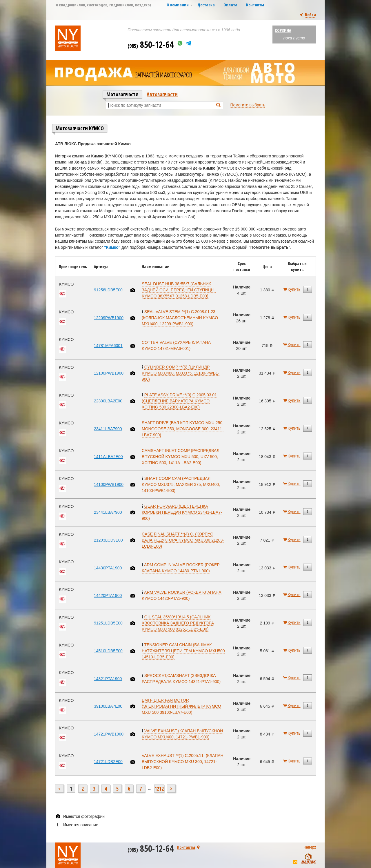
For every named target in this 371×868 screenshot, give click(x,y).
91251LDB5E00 (108, 623)
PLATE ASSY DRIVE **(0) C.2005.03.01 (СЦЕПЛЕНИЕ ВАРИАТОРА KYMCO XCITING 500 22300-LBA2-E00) (179, 401)
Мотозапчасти (122, 94)
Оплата (230, 5)
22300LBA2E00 (108, 401)
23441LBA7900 (108, 512)
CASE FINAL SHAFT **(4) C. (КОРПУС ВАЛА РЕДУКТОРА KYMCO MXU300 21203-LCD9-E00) (183, 540)
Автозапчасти (162, 94)
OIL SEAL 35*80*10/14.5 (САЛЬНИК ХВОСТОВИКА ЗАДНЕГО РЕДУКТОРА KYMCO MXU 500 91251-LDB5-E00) (178, 623)
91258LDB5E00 (108, 290)
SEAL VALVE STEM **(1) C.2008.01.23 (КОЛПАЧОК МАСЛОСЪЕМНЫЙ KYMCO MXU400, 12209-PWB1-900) (180, 318)
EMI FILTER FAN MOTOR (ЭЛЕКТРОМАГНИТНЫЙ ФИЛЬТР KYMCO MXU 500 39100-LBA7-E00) (181, 706)
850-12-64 (151, 45)
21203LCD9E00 (108, 540)
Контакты (255, 5)
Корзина (283, 30)
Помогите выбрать (248, 105)
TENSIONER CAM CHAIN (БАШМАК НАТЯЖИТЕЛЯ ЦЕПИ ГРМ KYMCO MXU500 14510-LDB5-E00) (183, 651)
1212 (159, 789)
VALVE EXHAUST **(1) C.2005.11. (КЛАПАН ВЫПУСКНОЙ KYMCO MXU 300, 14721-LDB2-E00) (183, 762)
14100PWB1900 (109, 484)
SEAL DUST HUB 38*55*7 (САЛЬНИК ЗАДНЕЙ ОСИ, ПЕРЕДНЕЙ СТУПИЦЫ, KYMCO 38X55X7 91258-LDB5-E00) (179, 290)
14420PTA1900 (108, 595)
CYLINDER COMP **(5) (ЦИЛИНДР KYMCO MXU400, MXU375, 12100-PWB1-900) (181, 373)
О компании (178, 5)
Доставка (206, 5)
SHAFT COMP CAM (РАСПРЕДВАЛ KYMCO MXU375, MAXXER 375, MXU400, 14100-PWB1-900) (181, 484)
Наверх (310, 847)
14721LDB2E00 (108, 762)
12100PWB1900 (109, 373)
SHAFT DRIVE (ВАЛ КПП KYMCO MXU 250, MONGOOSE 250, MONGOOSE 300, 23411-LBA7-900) (183, 429)
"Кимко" (112, 247)
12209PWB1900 (109, 318)
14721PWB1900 (109, 734)
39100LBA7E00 (108, 706)
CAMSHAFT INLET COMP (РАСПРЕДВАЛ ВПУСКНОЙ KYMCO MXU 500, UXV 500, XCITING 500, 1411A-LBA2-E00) (181, 457)
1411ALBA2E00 (108, 457)
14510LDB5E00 (108, 651)
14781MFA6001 (108, 346)
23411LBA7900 (108, 429)
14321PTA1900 (108, 679)
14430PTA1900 (108, 568)
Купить (294, 289)
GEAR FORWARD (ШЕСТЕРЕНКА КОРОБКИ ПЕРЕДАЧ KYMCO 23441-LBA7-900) (182, 512)
